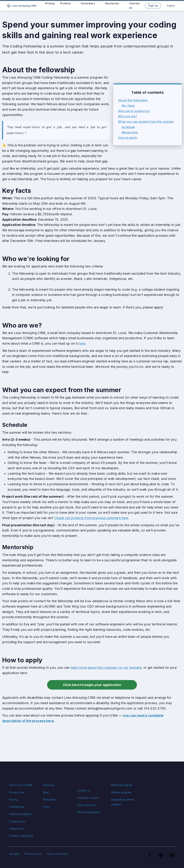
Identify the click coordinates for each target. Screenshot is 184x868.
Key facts (128, 106)
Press (47, 807)
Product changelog (21, 836)
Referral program (122, 785)
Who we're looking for (134, 111)
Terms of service (57, 854)
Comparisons (17, 821)
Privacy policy (33, 854)
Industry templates (20, 814)
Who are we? (127, 116)
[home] (22, 6)
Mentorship (130, 132)
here (82, 343)
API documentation (89, 812)
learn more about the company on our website (106, 668)
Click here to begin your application (92, 685)
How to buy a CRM (21, 785)
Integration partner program (123, 802)
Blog (46, 792)
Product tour (17, 792)
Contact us (84, 790)
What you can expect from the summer (146, 122)
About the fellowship (133, 100)
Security (14, 854)
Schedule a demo (88, 798)
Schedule (128, 127)
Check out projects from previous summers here (91, 518)
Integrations (16, 829)
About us (49, 785)
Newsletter (50, 800)
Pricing (13, 800)
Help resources (87, 805)
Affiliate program (121, 792)
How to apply (128, 138)
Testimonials (17, 807)
